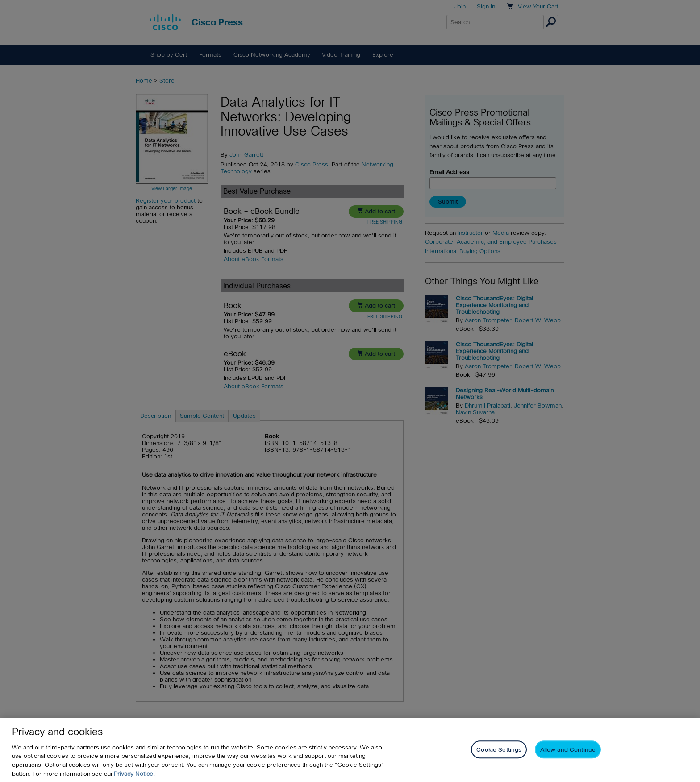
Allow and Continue (568, 751)
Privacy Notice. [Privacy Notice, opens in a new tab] (134, 776)
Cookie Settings (499, 751)
